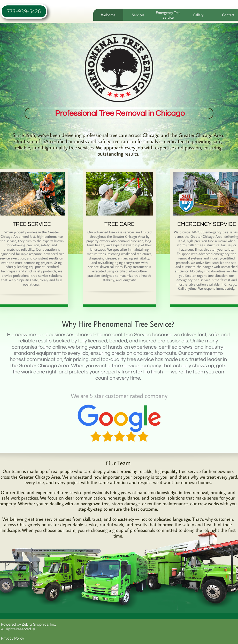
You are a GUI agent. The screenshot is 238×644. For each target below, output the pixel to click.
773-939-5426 (24, 11)
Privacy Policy (13, 638)
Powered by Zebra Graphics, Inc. (28, 624)
